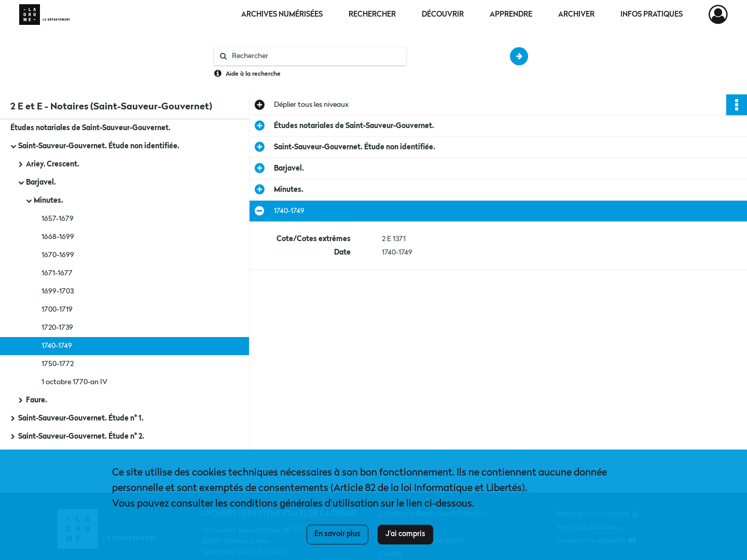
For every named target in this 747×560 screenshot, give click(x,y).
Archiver (576, 15)
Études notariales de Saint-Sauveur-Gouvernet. (91, 128)
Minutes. (49, 201)
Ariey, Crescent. (53, 164)
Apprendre (511, 15)
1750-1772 (58, 364)
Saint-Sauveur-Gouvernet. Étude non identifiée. (99, 146)
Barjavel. (41, 183)
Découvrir (443, 15)
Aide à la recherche (253, 74)
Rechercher (372, 15)
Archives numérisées (282, 15)
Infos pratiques (652, 15)
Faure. (37, 400)
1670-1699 (58, 255)
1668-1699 (58, 237)
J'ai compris (405, 534)
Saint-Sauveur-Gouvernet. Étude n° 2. (81, 437)
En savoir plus (337, 534)
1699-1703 (58, 291)
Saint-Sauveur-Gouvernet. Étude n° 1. (81, 418)
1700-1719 (57, 310)
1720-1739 (57, 328)
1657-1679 (58, 219)
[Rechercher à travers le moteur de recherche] (315, 56)
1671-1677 (57, 273)
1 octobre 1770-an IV (74, 382)
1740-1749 (57, 346)
